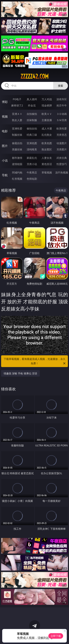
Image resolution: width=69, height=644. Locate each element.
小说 (5, 160)
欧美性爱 (62, 128)
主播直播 (47, 120)
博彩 (5, 102)
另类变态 (62, 135)
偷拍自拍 (32, 128)
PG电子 (17, 99)
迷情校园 (17, 164)
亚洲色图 (32, 143)
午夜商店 (32, 172)
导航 (5, 175)
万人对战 (47, 99)
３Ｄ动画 (62, 114)
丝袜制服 (32, 120)
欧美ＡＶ (47, 114)
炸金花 (32, 105)
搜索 (61, 86)
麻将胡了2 (17, 105)
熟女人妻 (17, 120)
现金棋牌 (47, 105)
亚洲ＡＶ (17, 114)
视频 (5, 116)
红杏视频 (17, 179)
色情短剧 (32, 179)
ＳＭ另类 (62, 120)
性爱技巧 (62, 164)
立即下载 (56, 636)
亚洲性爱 (17, 128)
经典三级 (32, 135)
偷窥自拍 (17, 143)
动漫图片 (62, 143)
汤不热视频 (62, 172)
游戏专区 (62, 99)
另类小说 (32, 164)
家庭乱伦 (32, 158)
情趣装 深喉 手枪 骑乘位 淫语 (21, 373)
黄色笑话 (47, 164)
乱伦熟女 (47, 135)
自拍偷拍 (32, 114)
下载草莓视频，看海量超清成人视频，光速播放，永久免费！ (35, 361)
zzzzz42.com (34, 76)
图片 (5, 146)
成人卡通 (47, 128)
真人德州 (32, 99)
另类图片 (62, 149)
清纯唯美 (32, 149)
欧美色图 (47, 143)
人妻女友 (47, 158)
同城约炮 (17, 172)
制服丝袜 (17, 135)
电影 (5, 131)
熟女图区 (47, 149)
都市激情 (17, 158)
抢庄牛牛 (62, 105)
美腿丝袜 (17, 149)
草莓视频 (47, 172)
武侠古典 (62, 158)
